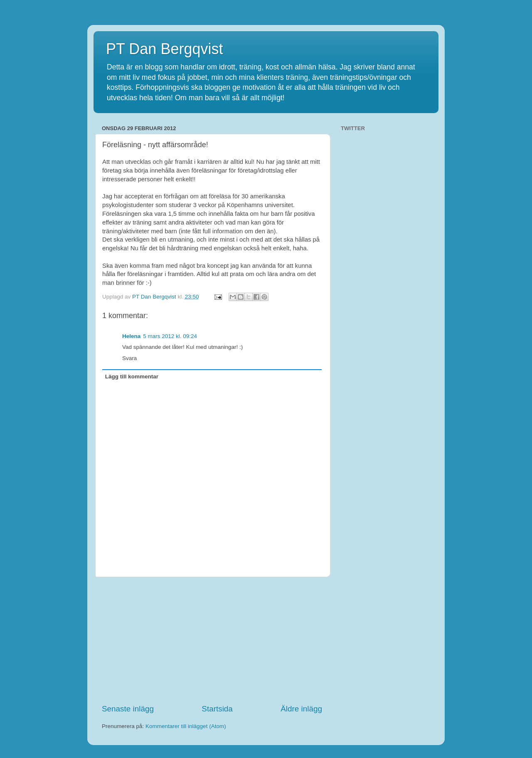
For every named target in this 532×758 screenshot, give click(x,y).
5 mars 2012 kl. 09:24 (170, 336)
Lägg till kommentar (132, 377)
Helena (131, 336)
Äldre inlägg (301, 709)
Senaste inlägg (128, 709)
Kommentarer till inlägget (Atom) (186, 726)
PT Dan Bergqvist (164, 49)
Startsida (217, 709)
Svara (129, 358)
